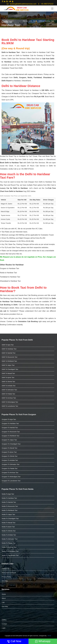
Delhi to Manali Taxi (8, 373)
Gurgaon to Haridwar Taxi (10, 423)
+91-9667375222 (46, 4)
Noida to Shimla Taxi (9, 531)
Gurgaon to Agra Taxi (9, 419)
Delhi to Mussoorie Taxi (10, 357)
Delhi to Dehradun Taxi (9, 390)
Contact (4, 624)
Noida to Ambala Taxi (9, 535)
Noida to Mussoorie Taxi (10, 506)
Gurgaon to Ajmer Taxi (9, 452)
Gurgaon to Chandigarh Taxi (11, 444)
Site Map (5, 581)
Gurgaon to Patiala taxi (10, 468)
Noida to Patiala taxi (9, 543)
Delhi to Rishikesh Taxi (9, 361)
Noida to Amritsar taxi (9, 547)
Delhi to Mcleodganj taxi (10, 402)
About (4, 598)
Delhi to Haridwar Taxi (46, 21)
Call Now (14, 641)
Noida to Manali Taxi (9, 523)
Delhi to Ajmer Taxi (8, 377)
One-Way (5, 606)
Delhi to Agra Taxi (8, 345)
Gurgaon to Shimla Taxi (10, 456)
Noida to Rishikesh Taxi (10, 510)
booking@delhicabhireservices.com (22, 4)
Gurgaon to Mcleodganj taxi (11, 477)
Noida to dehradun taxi (10, 539)
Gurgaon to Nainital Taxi (10, 428)
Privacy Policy (6, 577)
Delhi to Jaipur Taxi (8, 365)
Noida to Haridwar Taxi (9, 498)
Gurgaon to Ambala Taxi (10, 460)
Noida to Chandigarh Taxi (10, 519)
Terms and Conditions (9, 573)
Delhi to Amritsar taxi (9, 398)
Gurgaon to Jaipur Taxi (9, 440)
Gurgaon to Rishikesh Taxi (11, 436)
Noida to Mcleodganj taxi (10, 551)
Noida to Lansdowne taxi (10, 555)
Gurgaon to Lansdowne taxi (11, 481)
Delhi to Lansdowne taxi (10, 406)
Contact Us (5, 569)
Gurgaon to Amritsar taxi (10, 473)
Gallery (4, 620)
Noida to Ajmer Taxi (8, 527)
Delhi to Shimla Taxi (8, 382)
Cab (3, 602)
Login (4, 628)
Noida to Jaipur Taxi (8, 514)
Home (35, 21)
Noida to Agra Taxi (8, 494)
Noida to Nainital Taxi (9, 502)
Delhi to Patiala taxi (8, 394)
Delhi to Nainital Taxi (9, 353)
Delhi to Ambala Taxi (9, 386)
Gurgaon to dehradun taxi (11, 464)
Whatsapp (43, 641)
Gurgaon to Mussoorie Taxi (11, 432)
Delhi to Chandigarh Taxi (10, 369)
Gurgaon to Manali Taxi (10, 448)
